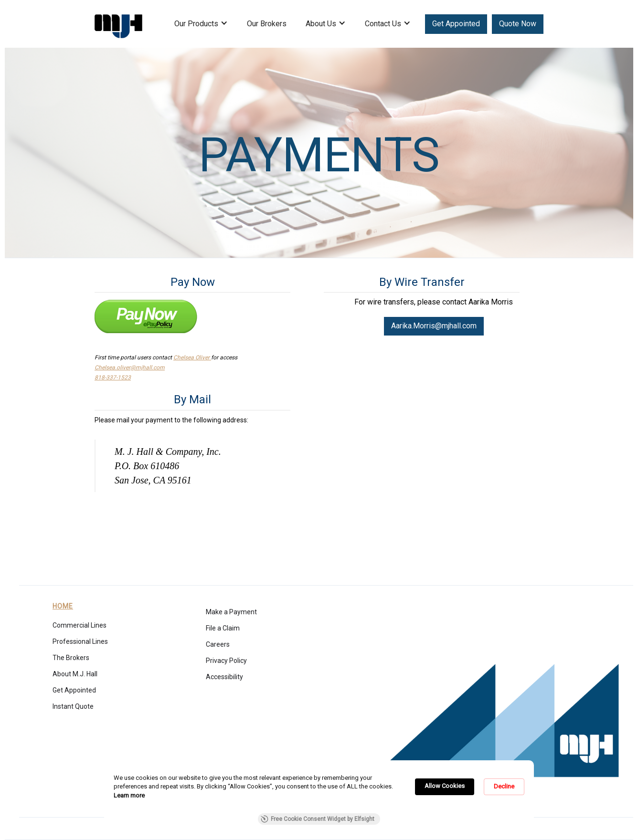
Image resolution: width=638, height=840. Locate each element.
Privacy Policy (226, 661)
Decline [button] (504, 786)
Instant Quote (73, 706)
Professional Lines (80, 641)
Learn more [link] (129, 795)
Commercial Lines (80, 625)
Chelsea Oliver (192, 357)
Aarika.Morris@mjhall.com (434, 326)
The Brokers (71, 658)
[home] (118, 24)
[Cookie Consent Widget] (319, 798)
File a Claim (223, 628)
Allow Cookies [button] (445, 786)
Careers (218, 644)
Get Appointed (456, 24)
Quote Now (518, 24)
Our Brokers (267, 24)
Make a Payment (231, 612)
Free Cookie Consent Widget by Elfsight (318, 819)
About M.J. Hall (75, 674)
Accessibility (224, 677)
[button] (201, 29)
